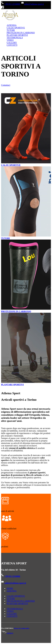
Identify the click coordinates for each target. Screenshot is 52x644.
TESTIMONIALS (15, 38)
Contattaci (6, 85)
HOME (10, 588)
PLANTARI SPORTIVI (17, 35)
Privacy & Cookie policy (22, 628)
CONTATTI (12, 45)
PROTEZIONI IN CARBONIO (21, 33)
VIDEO (10, 40)
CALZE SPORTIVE (16, 28)
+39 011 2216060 (11, 4)
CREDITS (7, 633)
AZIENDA (12, 25)
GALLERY (12, 43)
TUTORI (11, 30)
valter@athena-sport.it (32, 4)
